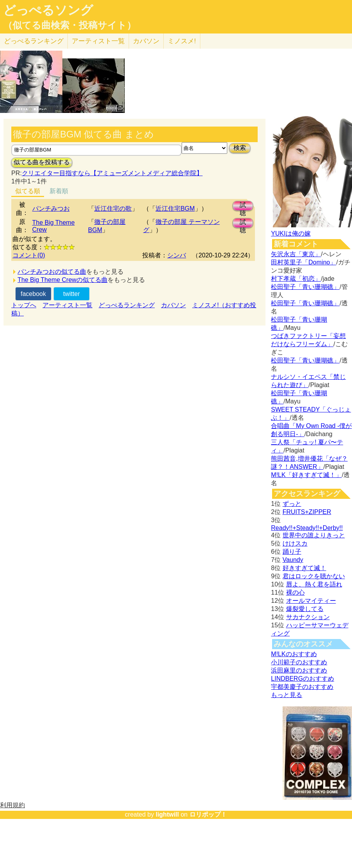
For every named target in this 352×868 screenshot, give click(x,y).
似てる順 (28, 191)
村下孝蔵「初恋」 (296, 279)
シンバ (177, 255)
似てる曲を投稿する (42, 162)
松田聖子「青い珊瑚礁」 (305, 287)
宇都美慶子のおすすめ (302, 687)
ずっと (292, 504)
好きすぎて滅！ (304, 568)
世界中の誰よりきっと (314, 535)
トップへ (24, 305)
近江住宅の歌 (113, 209)
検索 (240, 148)
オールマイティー (311, 601)
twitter (72, 294)
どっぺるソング (48, 10)
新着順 (59, 191)
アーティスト (98, 41)
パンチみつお (51, 209)
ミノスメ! (182, 41)
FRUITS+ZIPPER (307, 512)
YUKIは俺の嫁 (291, 233)
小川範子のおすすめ (299, 662)
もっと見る (287, 695)
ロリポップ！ (208, 814)
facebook (33, 294)
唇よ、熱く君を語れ (314, 584)
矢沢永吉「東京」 (296, 254)
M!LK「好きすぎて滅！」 (306, 475)
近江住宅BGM (175, 209)
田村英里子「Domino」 (303, 262)
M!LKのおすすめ (294, 654)
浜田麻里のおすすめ (299, 670)
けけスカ (295, 543)
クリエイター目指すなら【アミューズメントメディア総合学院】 (112, 173)
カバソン (146, 41)
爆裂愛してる (305, 609)
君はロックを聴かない (314, 576)
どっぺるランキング (127, 305)
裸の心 (295, 592)
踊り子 (292, 552)
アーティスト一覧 (67, 305)
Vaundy (293, 560)
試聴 (243, 206)
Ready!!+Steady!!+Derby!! (307, 528)
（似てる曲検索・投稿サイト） (70, 25)
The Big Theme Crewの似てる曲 (63, 280)
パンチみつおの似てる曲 (52, 272)
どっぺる (34, 41)
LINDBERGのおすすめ (302, 679)
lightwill (167, 814)
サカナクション (308, 617)
